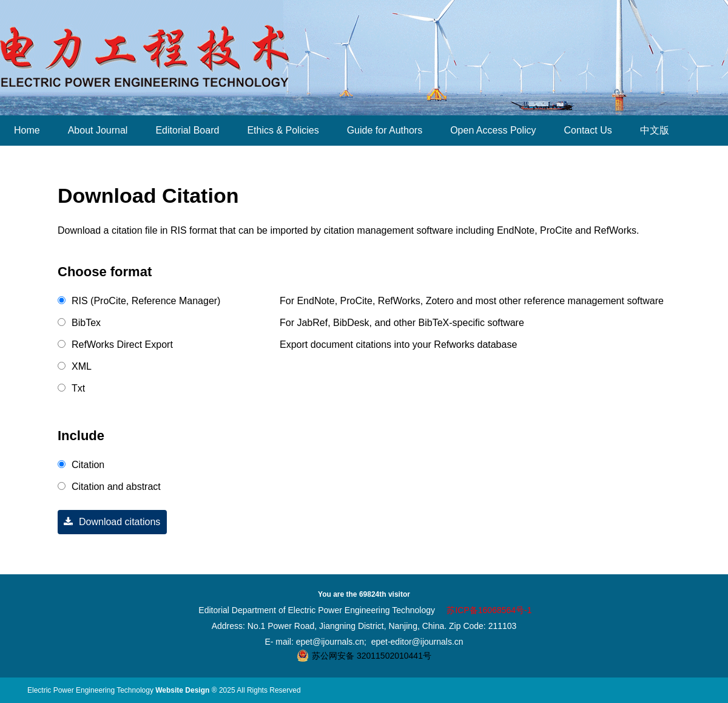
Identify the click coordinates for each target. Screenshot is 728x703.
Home (27, 130)
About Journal (98, 130)
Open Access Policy (493, 130)
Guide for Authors (385, 130)
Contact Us (588, 130)
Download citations (109, 522)
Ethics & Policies (283, 130)
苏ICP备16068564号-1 (489, 610)
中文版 (655, 130)
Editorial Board (187, 130)
